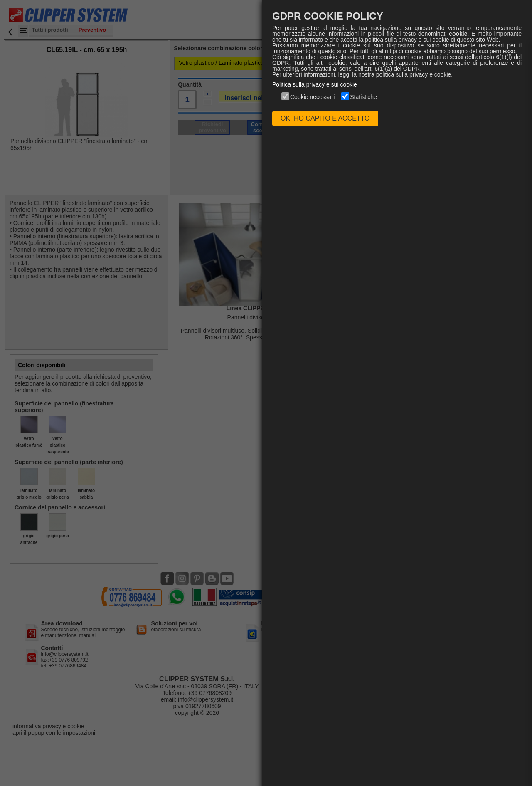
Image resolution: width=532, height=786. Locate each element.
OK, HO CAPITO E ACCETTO (325, 118)
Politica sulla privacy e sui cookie (315, 84)
